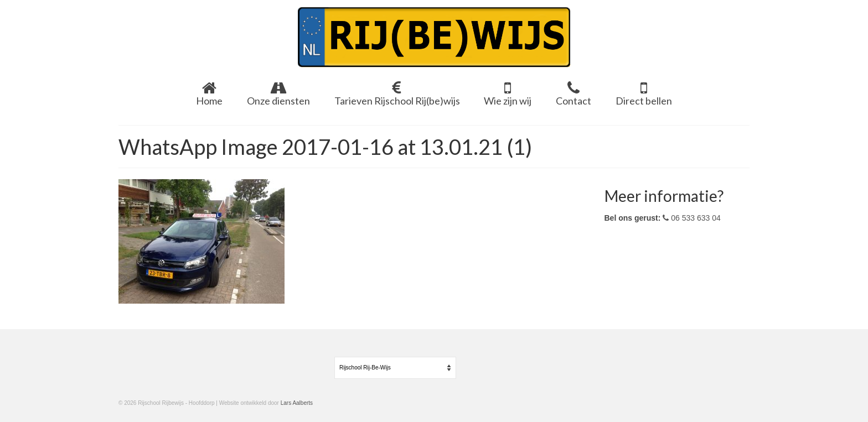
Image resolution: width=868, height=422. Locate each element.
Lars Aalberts (297, 403)
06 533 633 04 (691, 218)
